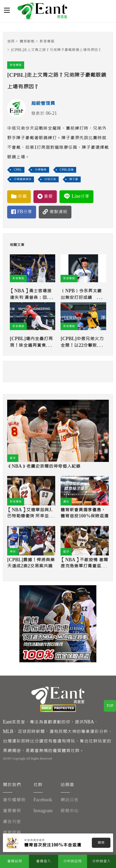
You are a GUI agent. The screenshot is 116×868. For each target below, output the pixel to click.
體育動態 (27, 41)
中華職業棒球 (23, 179)
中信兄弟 (50, 179)
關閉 (101, 843)
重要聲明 (12, 811)
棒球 (13, 552)
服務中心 (70, 811)
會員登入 (44, 861)
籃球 (13, 458)
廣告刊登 (12, 822)
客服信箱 (12, 833)
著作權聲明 (14, 800)
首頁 (11, 41)
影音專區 (47, 41)
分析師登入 (101, 861)
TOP (110, 706)
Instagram (43, 811)
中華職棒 (41, 170)
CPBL (18, 170)
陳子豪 (74, 179)
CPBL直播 (67, 170)
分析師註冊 (72, 861)
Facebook (43, 800)
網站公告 (70, 800)
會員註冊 (15, 861)
